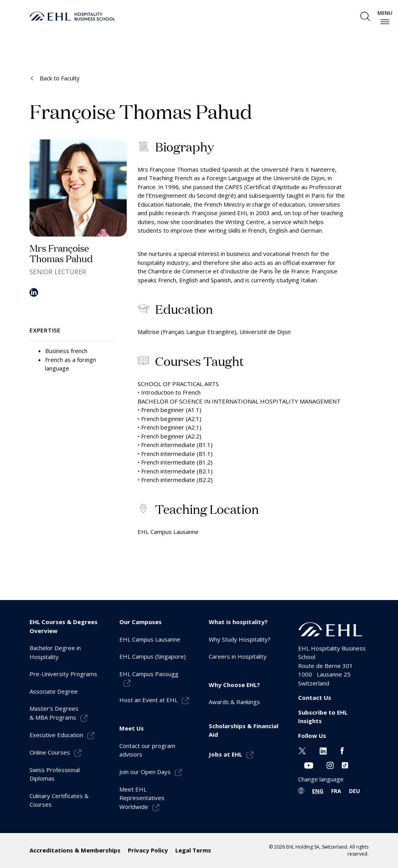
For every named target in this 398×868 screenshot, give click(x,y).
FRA (336, 791)
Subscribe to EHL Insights (323, 717)
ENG (318, 791)
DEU (354, 791)
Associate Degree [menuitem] (54, 691)
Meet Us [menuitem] (132, 728)
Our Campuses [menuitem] (141, 622)
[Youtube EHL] (309, 765)
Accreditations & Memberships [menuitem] (75, 850)
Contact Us (315, 698)
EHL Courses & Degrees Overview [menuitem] (64, 626)
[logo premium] (72, 16)
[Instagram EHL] (330, 765)
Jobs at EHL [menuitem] (225, 754)
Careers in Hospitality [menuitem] (238, 656)
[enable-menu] (385, 22)
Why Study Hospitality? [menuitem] (240, 639)
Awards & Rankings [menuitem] (234, 702)
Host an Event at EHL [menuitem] (148, 700)
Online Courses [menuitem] (50, 752)
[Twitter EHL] (302, 750)
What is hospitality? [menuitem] (238, 622)
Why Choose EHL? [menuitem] (234, 685)
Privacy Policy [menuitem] (148, 850)
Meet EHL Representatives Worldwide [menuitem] (142, 798)
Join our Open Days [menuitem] (145, 772)
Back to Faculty (59, 78)
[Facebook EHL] (342, 750)
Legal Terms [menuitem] (193, 850)
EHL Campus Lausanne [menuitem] (150, 639)
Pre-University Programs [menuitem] (63, 674)
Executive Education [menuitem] (56, 735)
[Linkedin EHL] (323, 750)
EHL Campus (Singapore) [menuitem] (153, 656)
